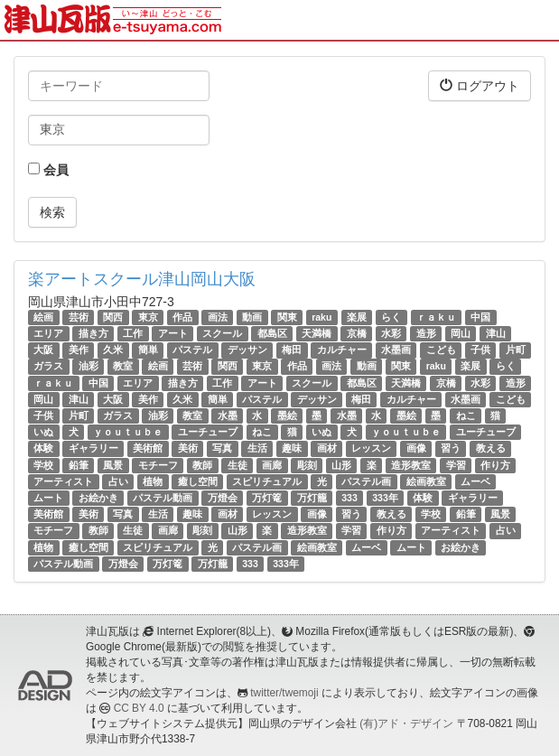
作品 (182, 317)
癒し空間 (198, 481)
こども (441, 350)
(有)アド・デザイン (406, 723)
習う (451, 448)
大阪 (43, 350)
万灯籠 (312, 498)
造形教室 (411, 465)
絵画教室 (426, 481)
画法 (218, 317)
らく (391, 317)
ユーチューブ (208, 432)
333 (349, 498)
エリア (48, 333)
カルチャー (342, 350)
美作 (79, 350)
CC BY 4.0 (139, 708)
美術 (188, 448)
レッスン (371, 448)
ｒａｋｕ (436, 317)
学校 (43, 465)
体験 (43, 448)
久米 (113, 350)
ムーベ (475, 481)
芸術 (79, 317)
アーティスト (63, 481)
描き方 (93, 333)
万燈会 (223, 498)
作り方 (495, 465)
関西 (113, 317)
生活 (257, 448)
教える (491, 448)
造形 (426, 333)
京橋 (357, 333)
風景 (113, 465)
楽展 (357, 317)
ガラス (48, 367)
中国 (480, 317)
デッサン (247, 350)
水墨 (228, 415)
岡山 (461, 333)
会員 (48, 170)
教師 (202, 465)
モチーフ (158, 465)
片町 (516, 350)
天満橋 (317, 333)
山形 (341, 465)
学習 (456, 465)
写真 (222, 448)
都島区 (272, 333)
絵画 (43, 317)
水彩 (391, 333)
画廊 (272, 465)
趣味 (292, 448)
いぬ (43, 432)
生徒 (238, 465)
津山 (496, 333)
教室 (123, 367)
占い (118, 481)
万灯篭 (267, 498)
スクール (222, 333)
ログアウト (480, 85)
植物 (153, 481)
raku (321, 317)
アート (173, 333)
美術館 (148, 448)
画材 (327, 448)
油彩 (89, 367)
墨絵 (287, 415)
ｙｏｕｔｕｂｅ (128, 432)
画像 (416, 448)
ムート (48, 498)
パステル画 (366, 481)
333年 (385, 498)
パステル (192, 350)
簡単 (148, 350)
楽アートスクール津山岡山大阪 (142, 279)
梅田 (292, 350)
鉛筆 (79, 465)
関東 (287, 317)
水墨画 (396, 350)
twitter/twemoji (284, 693)
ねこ (466, 415)
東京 (148, 317)
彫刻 (307, 465)
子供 (480, 350)
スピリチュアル (267, 481)
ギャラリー (93, 448)
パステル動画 (163, 498)
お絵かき (98, 498)
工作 (133, 333)
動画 (252, 317)
